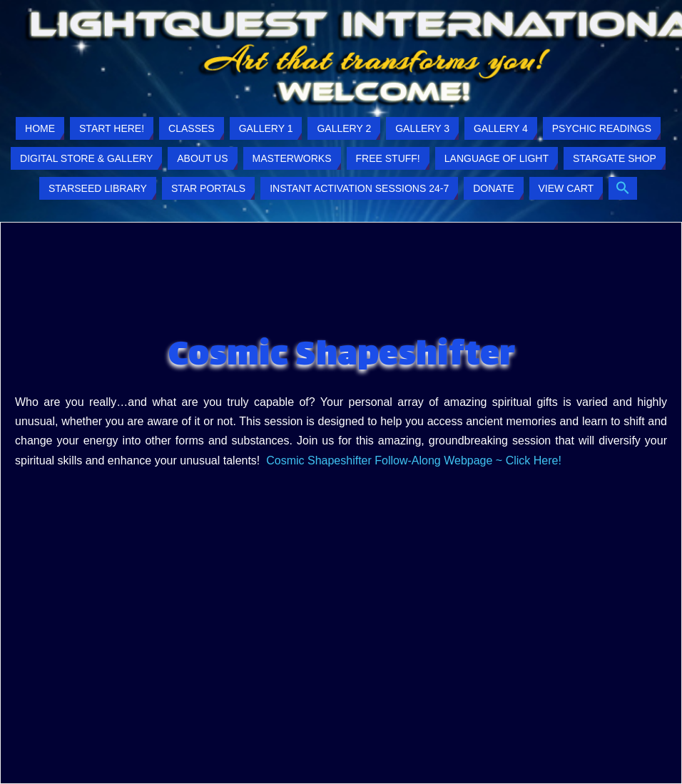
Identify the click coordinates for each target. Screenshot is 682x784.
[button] (623, 188)
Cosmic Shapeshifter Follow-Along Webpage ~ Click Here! (415, 460)
